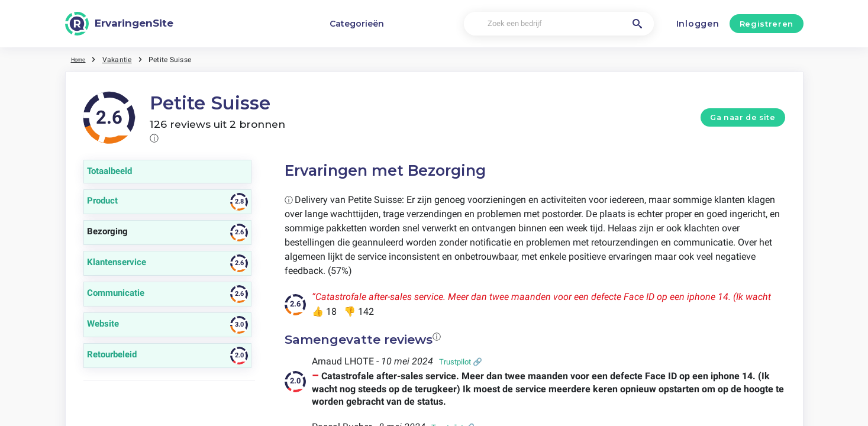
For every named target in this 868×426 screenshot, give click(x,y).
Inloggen (698, 24)
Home (81, 59)
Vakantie (122, 59)
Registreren (767, 24)
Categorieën (357, 24)
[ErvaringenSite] (120, 24)
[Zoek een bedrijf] (559, 24)
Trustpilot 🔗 (461, 362)
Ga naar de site (743, 117)
